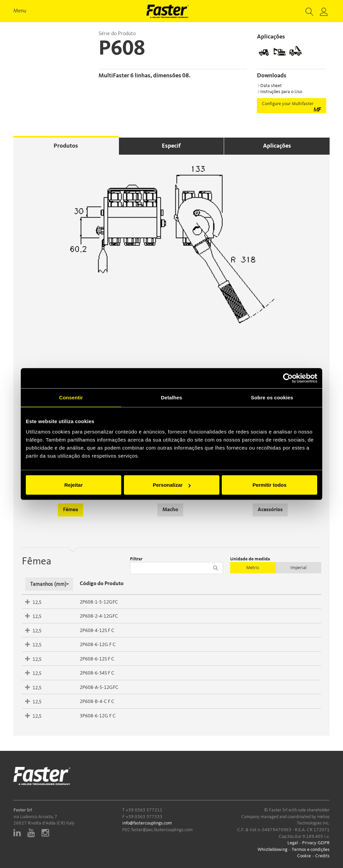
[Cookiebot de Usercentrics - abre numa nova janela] (288, 378)
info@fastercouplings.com (147, 823)
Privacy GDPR (316, 843)
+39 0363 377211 (144, 810)
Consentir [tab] (71, 397)
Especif (171, 146)
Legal (293, 843)
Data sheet (269, 86)
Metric (253, 568)
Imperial (298, 568)
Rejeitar (74, 485)
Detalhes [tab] (171, 397)
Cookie (304, 856)
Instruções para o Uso (280, 92)
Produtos (66, 146)
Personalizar (172, 485)
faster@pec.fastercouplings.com (162, 830)
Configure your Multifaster (292, 106)
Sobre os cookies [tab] (272, 397)
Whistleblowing (272, 850)
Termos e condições (311, 850)
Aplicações (277, 146)
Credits (322, 856)
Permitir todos (270, 485)
